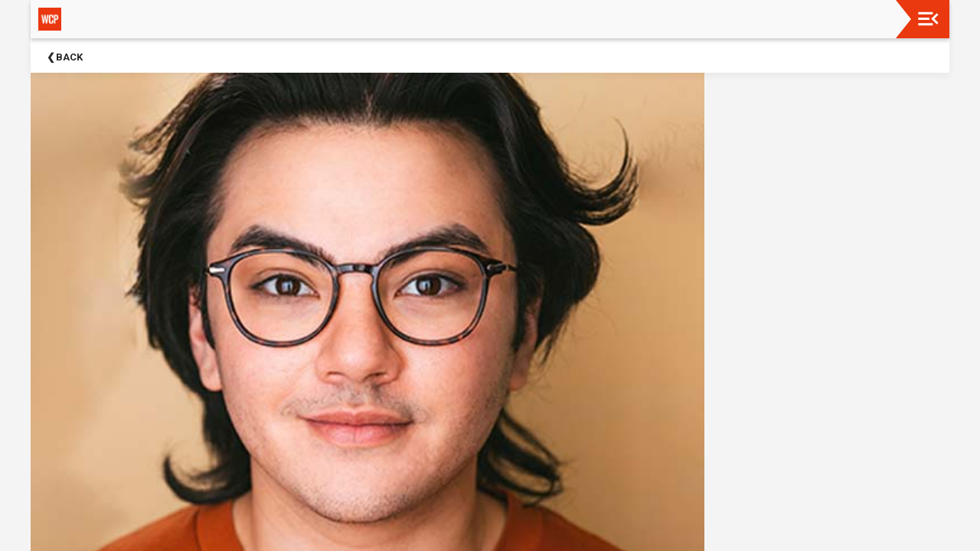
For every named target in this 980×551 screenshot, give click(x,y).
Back (69, 57)
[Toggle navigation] (928, 19)
